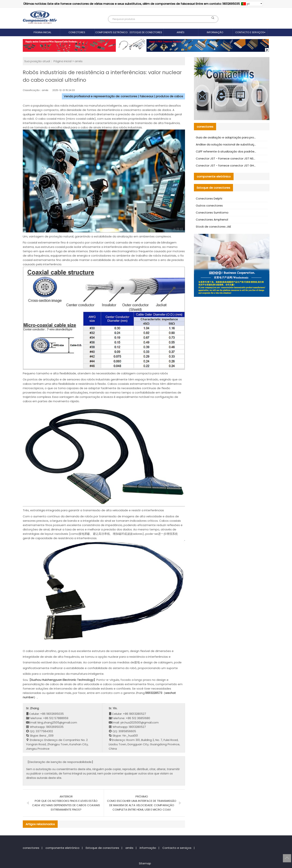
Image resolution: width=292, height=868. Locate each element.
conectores (77, 32)
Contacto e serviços (250, 32)
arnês (181, 32)
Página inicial (42, 32)
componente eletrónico (111, 32)
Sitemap (145, 863)
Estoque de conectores (146, 32)
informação (215, 32)
